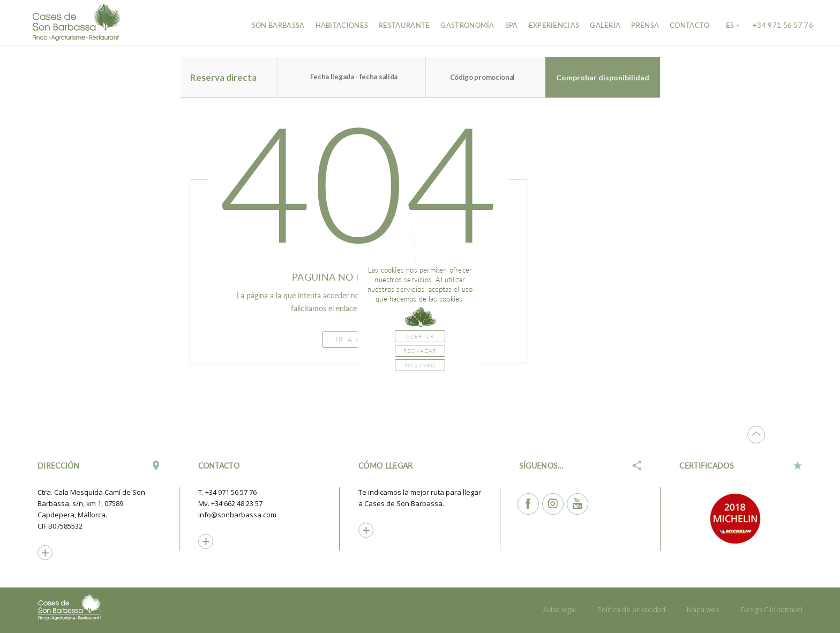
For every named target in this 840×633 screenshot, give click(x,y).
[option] (741, 518)
